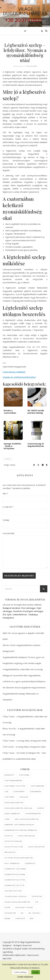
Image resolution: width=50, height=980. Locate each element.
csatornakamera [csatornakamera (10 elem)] (13, 781)
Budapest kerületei (11, 608)
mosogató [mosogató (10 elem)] (10, 852)
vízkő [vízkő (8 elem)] (7, 907)
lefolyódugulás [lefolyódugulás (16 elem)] (26, 836)
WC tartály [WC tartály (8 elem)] (35, 913)
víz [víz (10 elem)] (37, 902)
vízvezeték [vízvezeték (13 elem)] (10, 913)
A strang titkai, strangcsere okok (31, 741)
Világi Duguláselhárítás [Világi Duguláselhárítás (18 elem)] (17, 902)
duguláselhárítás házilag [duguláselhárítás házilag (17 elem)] (18, 808)
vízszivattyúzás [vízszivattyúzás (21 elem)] (24, 907)
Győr (9, 614)
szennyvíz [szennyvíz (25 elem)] (30, 863)
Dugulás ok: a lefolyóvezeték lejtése (19, 377)
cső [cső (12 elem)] (6, 792)
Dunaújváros (8, 618)
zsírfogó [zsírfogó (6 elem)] (20, 918)
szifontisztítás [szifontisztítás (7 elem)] (13, 891)
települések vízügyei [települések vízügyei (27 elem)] (16, 896)
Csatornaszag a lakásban (14, 372)
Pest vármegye (28, 608)
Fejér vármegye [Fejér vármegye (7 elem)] (12, 814)
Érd (4, 614)
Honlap (6, 520)
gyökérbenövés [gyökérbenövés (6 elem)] (33, 814)
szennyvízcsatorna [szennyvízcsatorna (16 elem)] (15, 874)
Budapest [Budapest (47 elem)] (9, 775)
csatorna (8, 459)
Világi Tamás (10, 465)
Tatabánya (33, 614)
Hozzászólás (9, 533)
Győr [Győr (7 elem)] (7, 819)
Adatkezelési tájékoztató (14, 955)
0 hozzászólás (31, 66)
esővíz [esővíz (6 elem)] (41, 808)
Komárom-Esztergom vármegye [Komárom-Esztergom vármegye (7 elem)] (21, 830)
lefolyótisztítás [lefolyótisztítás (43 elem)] (14, 847)
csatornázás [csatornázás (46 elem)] (37, 786)
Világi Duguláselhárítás (25, 11)
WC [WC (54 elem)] (22, 913)
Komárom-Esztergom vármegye (28, 611)
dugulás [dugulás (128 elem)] (24, 797)
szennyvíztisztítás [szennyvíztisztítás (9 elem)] (15, 880)
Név (5, 494)
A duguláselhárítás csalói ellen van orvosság (23, 669)
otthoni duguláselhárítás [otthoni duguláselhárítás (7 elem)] (19, 858)
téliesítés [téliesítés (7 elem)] (37, 896)
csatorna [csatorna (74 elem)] (24, 775)
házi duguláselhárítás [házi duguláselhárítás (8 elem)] (27, 819)
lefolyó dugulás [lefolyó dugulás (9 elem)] (13, 841)
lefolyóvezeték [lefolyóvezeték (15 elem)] (36, 847)
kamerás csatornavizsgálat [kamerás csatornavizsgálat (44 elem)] (20, 825)
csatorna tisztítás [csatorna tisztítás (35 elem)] (15, 786)
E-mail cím (8, 507)
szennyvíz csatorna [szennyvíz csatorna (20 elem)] (15, 869)
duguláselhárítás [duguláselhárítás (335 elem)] (14, 803)
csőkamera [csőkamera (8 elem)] (35, 792)
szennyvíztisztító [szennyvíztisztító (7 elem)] (15, 885)
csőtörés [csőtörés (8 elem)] (10, 797)
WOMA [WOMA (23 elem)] (7, 918)
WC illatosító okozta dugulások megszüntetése (24, 688)
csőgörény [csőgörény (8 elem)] (19, 792)
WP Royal (36, 970)
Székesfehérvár (20, 614)
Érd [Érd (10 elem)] (32, 918)
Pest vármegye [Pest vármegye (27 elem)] (12, 863)
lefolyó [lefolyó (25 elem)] (9, 836)
